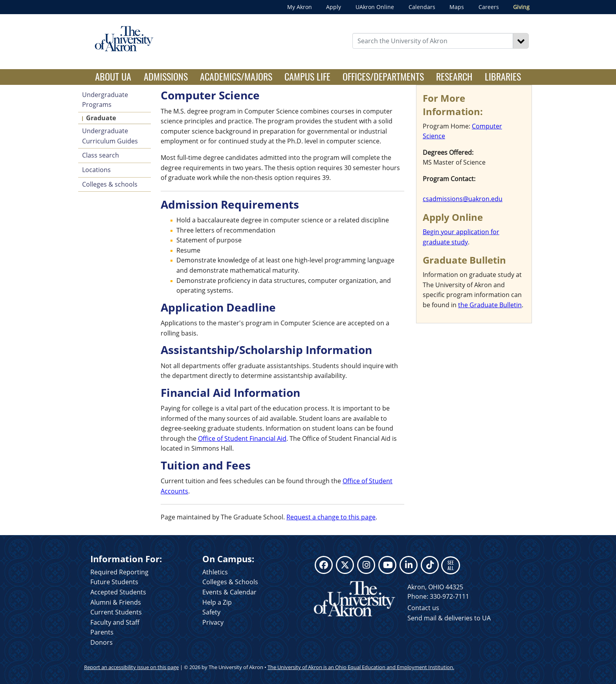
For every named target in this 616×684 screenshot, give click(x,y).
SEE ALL (451, 565)
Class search (101, 155)
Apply (334, 7)
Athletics (215, 572)
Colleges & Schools (230, 582)
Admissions (166, 76)
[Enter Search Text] (433, 41)
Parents (102, 632)
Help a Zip (217, 602)
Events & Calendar (229, 592)
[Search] (521, 41)
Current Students (116, 612)
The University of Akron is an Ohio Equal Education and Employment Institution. (361, 667)
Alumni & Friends (116, 602)
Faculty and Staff (115, 622)
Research (454, 76)
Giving (521, 7)
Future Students (114, 582)
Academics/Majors (236, 76)
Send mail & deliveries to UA (449, 618)
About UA (116, 76)
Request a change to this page (331, 517)
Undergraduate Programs (105, 100)
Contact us (423, 608)
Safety (211, 612)
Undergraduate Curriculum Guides (110, 136)
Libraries (503, 76)
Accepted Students (118, 592)
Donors (102, 642)
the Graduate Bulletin (490, 305)
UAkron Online (375, 7)
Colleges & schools (110, 184)
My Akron (300, 7)
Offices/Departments (383, 76)
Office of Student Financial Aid (242, 438)
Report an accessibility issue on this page (131, 667)
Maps (457, 7)
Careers (489, 7)
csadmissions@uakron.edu (463, 199)
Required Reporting (119, 572)
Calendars (422, 7)
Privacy (213, 622)
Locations (96, 170)
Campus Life (307, 76)
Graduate (101, 118)
